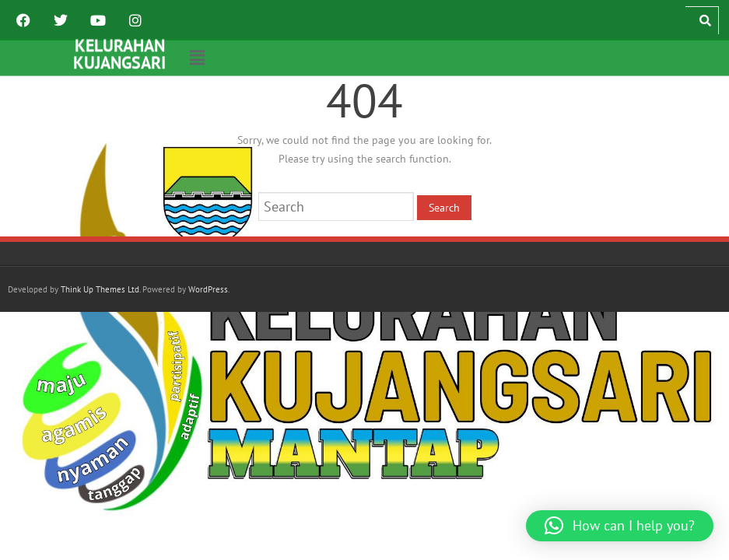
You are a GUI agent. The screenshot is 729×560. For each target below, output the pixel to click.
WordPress (208, 289)
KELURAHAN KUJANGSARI (119, 53)
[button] (198, 58)
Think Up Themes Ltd (100, 289)
